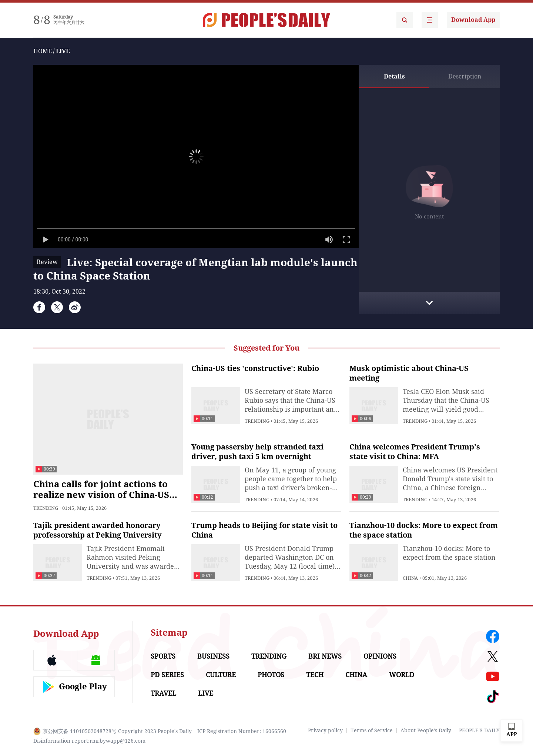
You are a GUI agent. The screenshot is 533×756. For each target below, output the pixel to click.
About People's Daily (426, 730)
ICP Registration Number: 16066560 (242, 731)
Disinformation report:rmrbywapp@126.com (89, 741)
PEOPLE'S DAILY (479, 730)
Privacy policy (325, 730)
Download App (473, 20)
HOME (43, 51)
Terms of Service (372, 730)
